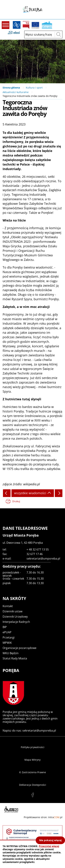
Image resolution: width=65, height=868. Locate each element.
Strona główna (11, 88)
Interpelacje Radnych (16, 622)
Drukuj (16, 501)
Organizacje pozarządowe (19, 648)
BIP (26, 25)
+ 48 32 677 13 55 (38, 549)
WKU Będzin (11, 653)
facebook (33, 795)
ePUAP (7, 632)
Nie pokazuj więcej (50, 840)
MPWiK (7, 643)
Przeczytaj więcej (49, 846)
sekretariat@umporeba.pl (43, 559)
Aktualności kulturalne (16, 92)
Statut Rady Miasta (15, 658)
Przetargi (9, 637)
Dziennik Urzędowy (15, 617)
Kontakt (8, 606)
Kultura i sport (34, 88)
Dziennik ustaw (12, 611)
